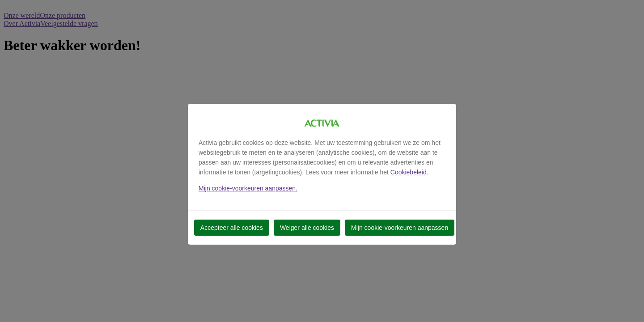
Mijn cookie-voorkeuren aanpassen (400, 228)
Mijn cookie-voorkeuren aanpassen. (248, 188)
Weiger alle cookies (307, 228)
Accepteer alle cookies (232, 228)
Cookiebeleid (409, 172)
